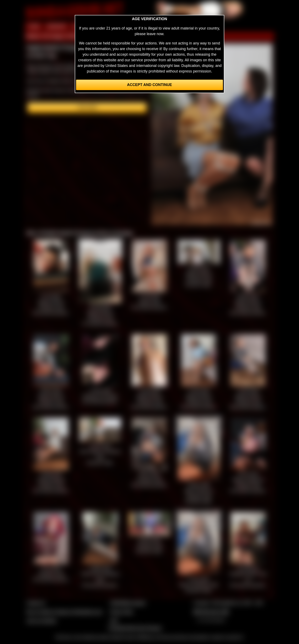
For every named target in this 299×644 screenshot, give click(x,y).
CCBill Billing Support (128, 603)
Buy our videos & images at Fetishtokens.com (64, 612)
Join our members (42, 621)
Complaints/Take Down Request (135, 628)
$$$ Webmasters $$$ (211, 612)
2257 (114, 621)
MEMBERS (57, 27)
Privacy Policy (121, 612)
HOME (34, 27)
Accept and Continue (149, 85)
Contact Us (36, 603)
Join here (87, 108)
